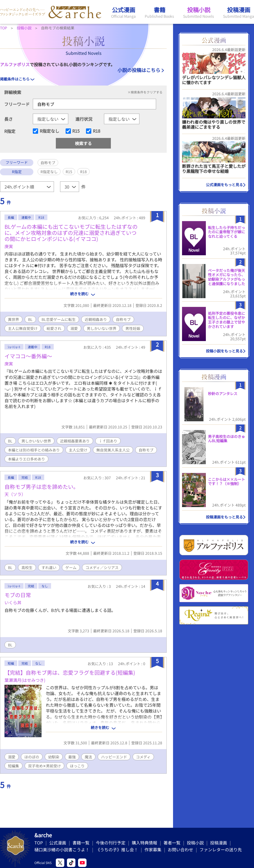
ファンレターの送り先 (221, 849)
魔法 (88, 757)
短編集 (13, 766)
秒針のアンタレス (223, 393)
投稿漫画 (219, 843)
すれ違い (49, 567)
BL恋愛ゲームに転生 (59, 319)
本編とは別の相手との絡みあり (34, 450)
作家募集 (153, 849)
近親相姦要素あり (75, 441)
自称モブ (123, 319)
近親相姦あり (96, 319)
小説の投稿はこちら (139, 70)
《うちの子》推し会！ (117, 849)
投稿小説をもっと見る (224, 351)
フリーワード (17, 104)
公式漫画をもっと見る (224, 185)
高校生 (27, 567)
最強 (72, 757)
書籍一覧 (81, 843)
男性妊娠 (133, 328)
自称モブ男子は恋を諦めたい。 (42, 487)
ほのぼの (32, 757)
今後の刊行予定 (111, 843)
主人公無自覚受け (23, 328)
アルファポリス (15, 64)
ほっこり (77, 766)
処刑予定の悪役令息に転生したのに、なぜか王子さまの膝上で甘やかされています (226, 320)
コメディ (143, 757)
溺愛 (74, 328)
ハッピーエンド (114, 757)
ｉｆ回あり (108, 441)
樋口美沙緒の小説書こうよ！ (62, 849)
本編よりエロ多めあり (26, 459)
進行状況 (84, 119)
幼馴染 (54, 757)
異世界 (13, 319)
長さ (8, 119)
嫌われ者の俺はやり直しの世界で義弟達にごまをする (214, 124)
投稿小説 (195, 843)
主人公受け (78, 450)
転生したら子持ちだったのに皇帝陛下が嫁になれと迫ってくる (226, 232)
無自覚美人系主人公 (113, 450)
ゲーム (71, 567)
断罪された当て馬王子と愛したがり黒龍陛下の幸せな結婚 (214, 169)
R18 (97, 131)
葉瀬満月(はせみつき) (25, 680)
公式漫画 (58, 843)
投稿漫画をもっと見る (224, 517)
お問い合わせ (180, 849)
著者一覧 (172, 843)
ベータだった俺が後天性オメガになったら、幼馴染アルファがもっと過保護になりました (226, 277)
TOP (39, 843)
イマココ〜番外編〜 (28, 356)
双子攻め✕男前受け (44, 766)
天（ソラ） (15, 494)
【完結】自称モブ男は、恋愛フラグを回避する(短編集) (70, 672)
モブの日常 (18, 595)
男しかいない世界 (102, 328)
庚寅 (9, 246)
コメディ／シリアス (102, 567)
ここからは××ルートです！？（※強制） (226, 482)
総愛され (54, 328)
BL (30, 319)
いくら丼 (13, 602)
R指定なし (49, 131)
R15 (76, 131)
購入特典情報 (144, 843)
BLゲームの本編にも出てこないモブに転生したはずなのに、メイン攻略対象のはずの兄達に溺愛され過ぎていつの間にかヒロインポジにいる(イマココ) (71, 233)
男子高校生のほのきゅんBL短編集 (226, 439)
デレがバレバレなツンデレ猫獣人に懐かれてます (214, 80)
